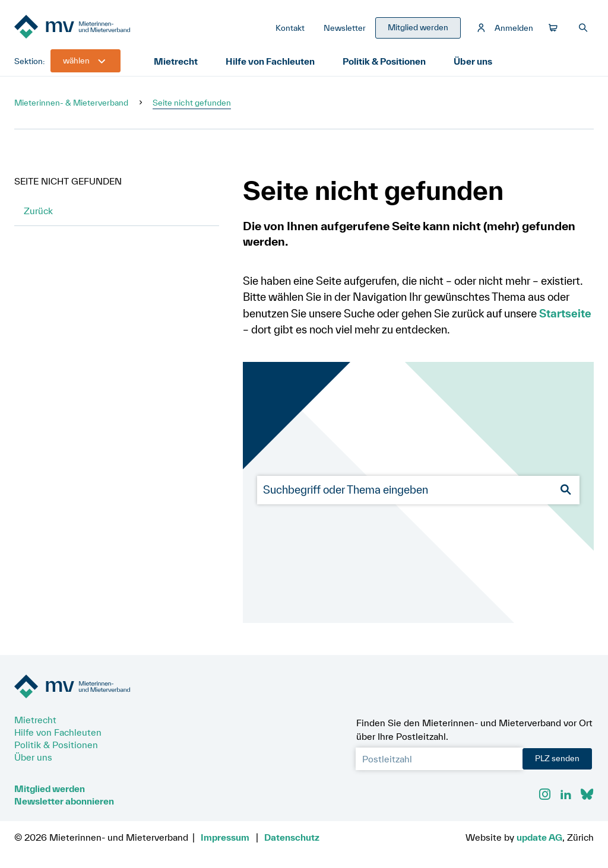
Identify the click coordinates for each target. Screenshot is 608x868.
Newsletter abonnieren (64, 801)
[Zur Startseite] (103, 28)
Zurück (38, 211)
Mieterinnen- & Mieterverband (71, 103)
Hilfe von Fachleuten (270, 62)
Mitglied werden (50, 788)
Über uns (474, 62)
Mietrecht (176, 62)
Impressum (225, 837)
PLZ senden (557, 758)
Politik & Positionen (385, 62)
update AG (539, 837)
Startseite (565, 314)
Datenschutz (292, 837)
